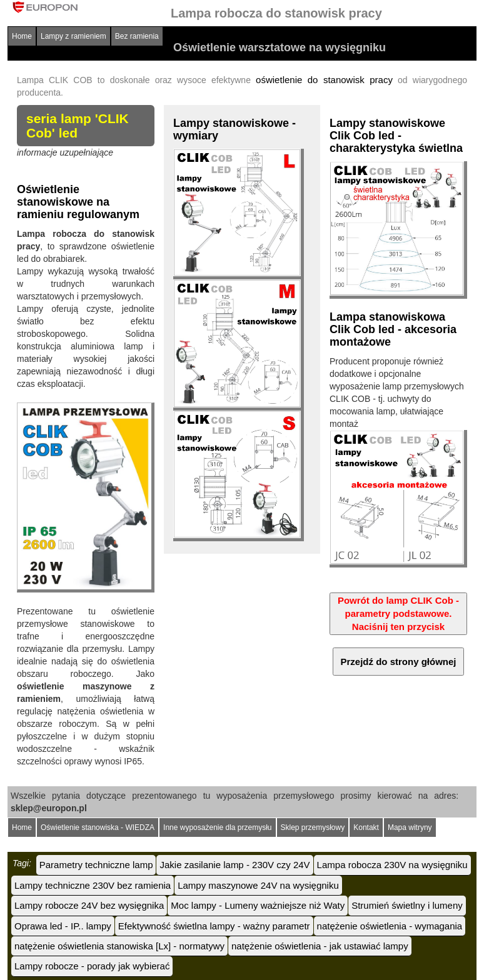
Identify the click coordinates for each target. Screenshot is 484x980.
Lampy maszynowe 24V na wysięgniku (258, 885)
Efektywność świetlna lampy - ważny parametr (214, 926)
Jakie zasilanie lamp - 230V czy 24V (234, 865)
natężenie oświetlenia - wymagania (390, 926)
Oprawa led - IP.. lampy (63, 926)
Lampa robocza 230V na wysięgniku (392, 865)
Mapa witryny (410, 827)
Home (22, 36)
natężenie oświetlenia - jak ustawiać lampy (320, 946)
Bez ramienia (137, 36)
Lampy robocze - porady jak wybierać (92, 966)
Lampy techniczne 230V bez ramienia (93, 885)
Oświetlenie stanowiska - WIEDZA (98, 827)
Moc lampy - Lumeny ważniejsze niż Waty (258, 905)
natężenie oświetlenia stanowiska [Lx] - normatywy (119, 946)
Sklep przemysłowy (313, 827)
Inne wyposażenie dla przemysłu (217, 827)
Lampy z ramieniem (73, 36)
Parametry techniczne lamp (96, 865)
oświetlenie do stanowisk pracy (324, 80)
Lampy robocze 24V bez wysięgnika (89, 905)
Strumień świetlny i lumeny (407, 905)
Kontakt (366, 827)
